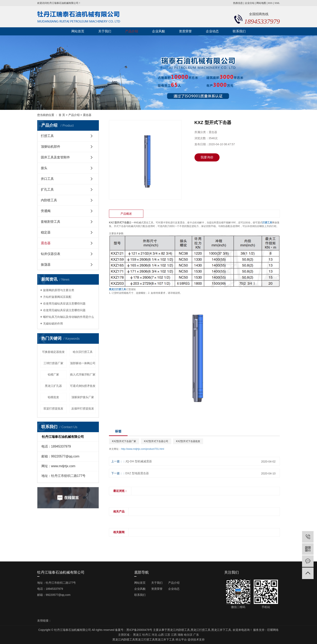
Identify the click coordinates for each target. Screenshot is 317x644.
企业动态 (212, 31)
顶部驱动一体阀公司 (83, 363)
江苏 (167, 635)
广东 (196, 635)
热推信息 (238, 3)
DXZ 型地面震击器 (137, 473)
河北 (154, 635)
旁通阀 (46, 211)
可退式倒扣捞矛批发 (83, 386)
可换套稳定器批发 (53, 352)
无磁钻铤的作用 (53, 324)
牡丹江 (147, 635)
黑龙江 (137, 635)
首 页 (62, 115)
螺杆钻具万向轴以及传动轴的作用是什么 (69, 317)
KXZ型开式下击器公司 (156, 441)
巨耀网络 (273, 630)
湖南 (180, 635)
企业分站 (250, 3)
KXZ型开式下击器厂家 (124, 441)
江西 (174, 635)
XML (277, 3)
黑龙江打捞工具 (201, 630)
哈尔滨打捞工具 (83, 352)
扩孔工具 (47, 189)
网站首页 (78, 31)
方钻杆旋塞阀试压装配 (57, 297)
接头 (44, 168)
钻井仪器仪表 (51, 254)
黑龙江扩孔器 (53, 386)
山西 (161, 635)
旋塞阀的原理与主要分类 (59, 290)
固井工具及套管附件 (55, 157)
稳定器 (46, 232)
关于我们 (105, 31)
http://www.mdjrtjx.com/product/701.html (143, 449)
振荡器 (46, 265)
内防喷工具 (49, 200)
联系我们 (239, 31)
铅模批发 (53, 397)
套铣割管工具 (51, 222)
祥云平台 (181, 640)
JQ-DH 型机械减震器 (139, 461)
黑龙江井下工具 (221, 630)
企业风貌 (158, 31)
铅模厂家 (53, 375)
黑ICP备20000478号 (139, 630)
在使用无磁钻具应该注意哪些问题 (64, 303)
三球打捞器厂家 (53, 363)
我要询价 (207, 157)
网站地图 (261, 3)
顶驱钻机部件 (51, 147)
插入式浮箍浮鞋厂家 (83, 375)
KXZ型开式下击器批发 (188, 441)
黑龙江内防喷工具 (179, 630)
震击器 (87, 115)
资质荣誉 (185, 31)
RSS (270, 3)
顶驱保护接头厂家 (83, 397)
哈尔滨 (188, 635)
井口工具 (47, 179)
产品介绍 (132, 31)
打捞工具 (47, 136)
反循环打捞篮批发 (83, 408)
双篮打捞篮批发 (53, 408)
